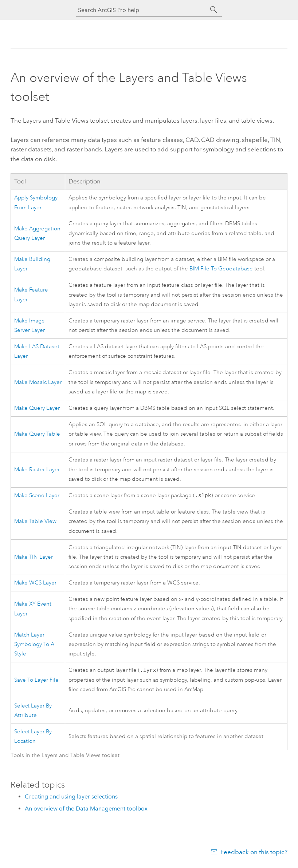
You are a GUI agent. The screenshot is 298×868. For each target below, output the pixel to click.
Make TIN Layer (34, 558)
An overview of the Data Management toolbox (86, 810)
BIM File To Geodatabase (221, 269)
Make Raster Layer (37, 470)
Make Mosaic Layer (38, 382)
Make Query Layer (37, 408)
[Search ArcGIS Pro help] (142, 10)
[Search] (214, 10)
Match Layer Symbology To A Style (34, 645)
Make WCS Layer (35, 584)
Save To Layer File (36, 681)
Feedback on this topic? (254, 853)
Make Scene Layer (37, 496)
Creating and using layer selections (71, 798)
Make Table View (35, 522)
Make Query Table (37, 434)
